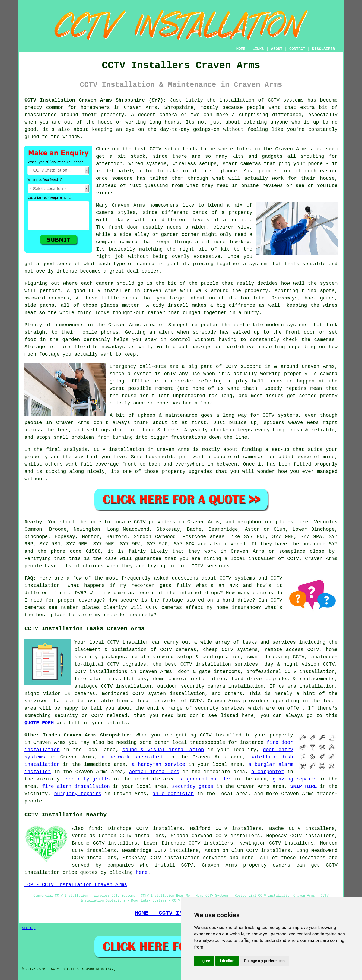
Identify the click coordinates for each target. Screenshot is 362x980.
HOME (241, 49)
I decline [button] (227, 961)
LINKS (258, 49)
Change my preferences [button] (264, 961)
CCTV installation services (188, 858)
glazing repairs (295, 779)
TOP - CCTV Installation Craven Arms (76, 885)
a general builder (206, 779)
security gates (193, 786)
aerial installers (154, 772)
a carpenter (268, 772)
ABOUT (277, 49)
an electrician (173, 794)
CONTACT (297, 49)
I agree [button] (204, 961)
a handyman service (158, 764)
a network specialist (133, 757)
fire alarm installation (76, 786)
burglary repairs (78, 794)
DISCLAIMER (323, 49)
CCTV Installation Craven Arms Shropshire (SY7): (95, 100)
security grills (88, 779)
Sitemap (28, 928)
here (142, 872)
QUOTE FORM (39, 723)
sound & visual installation (163, 750)
